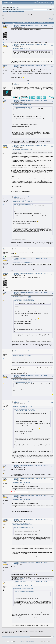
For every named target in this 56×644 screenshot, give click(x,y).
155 (24, 19)
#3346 (52, 147)
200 (10, 21)
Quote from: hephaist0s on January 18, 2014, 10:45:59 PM (23, 526)
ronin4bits (5, 66)
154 (23, 19)
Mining (14, 14)
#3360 (52, 583)
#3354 (52, 402)
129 (26, 18)
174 (11, 20)
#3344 (52, 84)
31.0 (16, 10)
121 (13, 18)
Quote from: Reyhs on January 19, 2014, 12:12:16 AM (21, 405)
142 (3, 19)
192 (41, 20)
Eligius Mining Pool (20, 193)
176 (15, 20)
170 (5, 20)
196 (3, 21)
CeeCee (5, 479)
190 (38, 20)
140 (45, 18)
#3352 (52, 351)
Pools (18, 14)
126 (21, 18)
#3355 (52, 466)
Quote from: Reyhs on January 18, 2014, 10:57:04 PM (21, 523)
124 (18, 18)
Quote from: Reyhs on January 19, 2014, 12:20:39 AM (21, 483)
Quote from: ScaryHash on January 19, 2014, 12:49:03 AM (22, 586)
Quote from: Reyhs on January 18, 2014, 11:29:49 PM (23, 107)
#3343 (52, 67)
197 (5, 21)
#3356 (52, 480)
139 (43, 18)
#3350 (52, 274)
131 (30, 18)
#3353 (52, 377)
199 (8, 21)
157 (28, 19)
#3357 (52, 497)
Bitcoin (10, 14)
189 (36, 20)
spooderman (6, 248)
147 (11, 19)
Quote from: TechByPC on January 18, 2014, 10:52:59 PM (22, 525)
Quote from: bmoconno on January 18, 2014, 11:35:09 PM (23, 106)
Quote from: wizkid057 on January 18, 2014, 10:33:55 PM (22, 354)
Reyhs (4, 100)
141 (46, 18)
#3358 (52, 520)
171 (6, 20)
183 (26, 20)
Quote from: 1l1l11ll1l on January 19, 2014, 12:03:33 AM (21, 296)
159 (31, 19)
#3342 (52, 46)
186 (31, 20)
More (22, 11)
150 (16, 19)
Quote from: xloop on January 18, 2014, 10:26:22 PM (21, 49)
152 (20, 19)
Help (9, 11)
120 (12, 18)
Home (6, 11)
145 (8, 19)
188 (34, 20)
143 (5, 19)
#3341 (52, 27)
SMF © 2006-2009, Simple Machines (33, 642)
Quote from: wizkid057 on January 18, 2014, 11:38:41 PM (22, 104)
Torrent (19, 10)
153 (21, 19)
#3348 (52, 249)
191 (39, 20)
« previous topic (51, 18)
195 (46, 20)
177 (16, 20)
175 (13, 20)
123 (16, 18)
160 (33, 19)
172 (8, 20)
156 (26, 19)
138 (41, 18)
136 (38, 18)
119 (10, 18)
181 (23, 20)
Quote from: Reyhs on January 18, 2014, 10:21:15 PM (22, 50)
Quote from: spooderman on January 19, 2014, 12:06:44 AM (22, 263)
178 (18, 20)
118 (8, 18)
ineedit (4, 350)
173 (10, 20)
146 (10, 19)
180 (21, 20)
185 (29, 20)
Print (52, 21)
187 (33, 20)
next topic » (52, 19)
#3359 (52, 564)
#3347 (52, 197)
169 (3, 20)
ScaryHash (5, 519)
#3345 (52, 102)
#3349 (52, 260)
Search (12, 11)
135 (36, 18)
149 (15, 19)
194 (44, 20)
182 (24, 20)
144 (6, 19)
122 (15, 18)
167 (44, 19)
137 (40, 18)
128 (25, 18)
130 (28, 18)
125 (20, 18)
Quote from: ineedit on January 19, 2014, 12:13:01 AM (21, 379)
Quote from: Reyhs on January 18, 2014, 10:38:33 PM (24, 527)
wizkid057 (5, 146)
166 (43, 19)
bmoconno (5, 25)
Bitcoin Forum (5, 14)
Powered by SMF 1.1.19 (21, 642)
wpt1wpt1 (5, 83)
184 (28, 20)
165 (41, 19)
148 (13, 19)
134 (35, 18)
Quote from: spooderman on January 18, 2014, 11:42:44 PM (22, 150)
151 (18, 19)
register (17, 7)
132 (31, 18)
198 (6, 21)
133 (33, 18)
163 (38, 19)
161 (34, 19)
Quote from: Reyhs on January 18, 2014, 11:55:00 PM (21, 200)
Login (15, 11)
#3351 (52, 294)
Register (19, 11)
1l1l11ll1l (5, 45)
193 (43, 20)
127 (23, 18)
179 (20, 20)
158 (29, 19)
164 (39, 19)
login (14, 7)
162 (36, 19)
